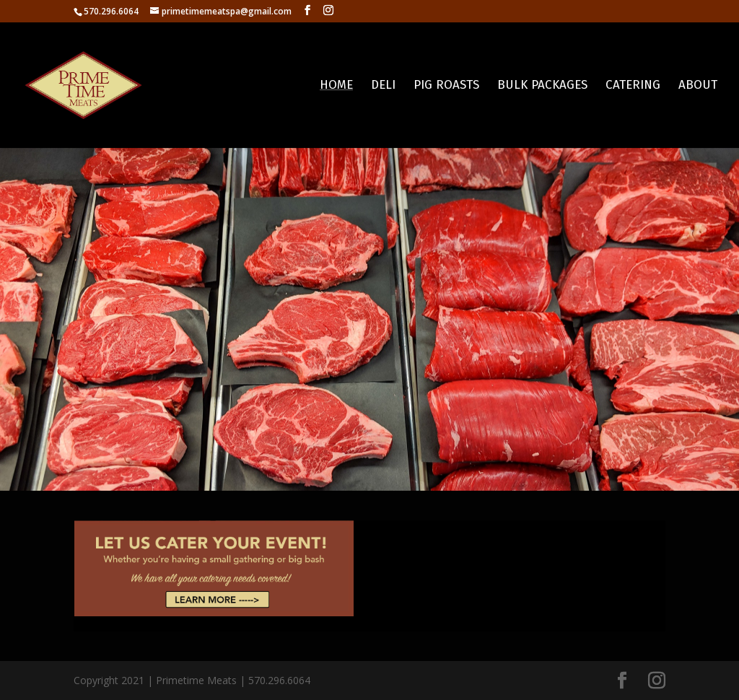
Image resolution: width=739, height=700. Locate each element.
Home (336, 86)
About (698, 86)
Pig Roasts (446, 86)
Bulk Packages (542, 86)
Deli (383, 86)
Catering (633, 86)
